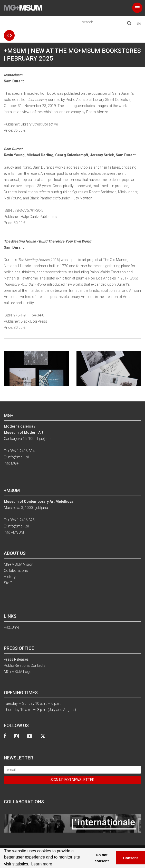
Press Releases (16, 659)
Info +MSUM (14, 532)
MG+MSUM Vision (19, 564)
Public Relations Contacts (25, 666)
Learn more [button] (42, 864)
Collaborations (16, 571)
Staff (8, 583)
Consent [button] (131, 858)
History (10, 577)
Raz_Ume (11, 627)
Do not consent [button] (102, 858)
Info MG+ (11, 463)
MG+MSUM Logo (18, 672)
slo (139, 23)
